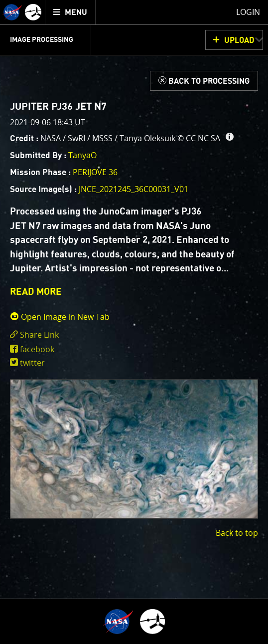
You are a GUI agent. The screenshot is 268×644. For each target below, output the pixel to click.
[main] (134, 322)
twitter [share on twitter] (32, 363)
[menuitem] (70, 12)
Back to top (237, 533)
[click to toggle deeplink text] (134, 335)
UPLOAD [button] (239, 40)
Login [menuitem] (248, 12)
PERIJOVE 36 (95, 172)
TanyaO (82, 155)
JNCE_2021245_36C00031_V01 (134, 189)
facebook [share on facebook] (37, 349)
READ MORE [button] (36, 292)
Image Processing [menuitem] (42, 40)
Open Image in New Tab (60, 317)
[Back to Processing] (204, 81)
